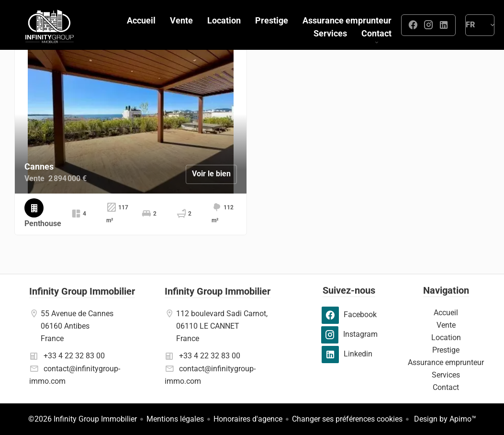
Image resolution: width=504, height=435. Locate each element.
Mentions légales (175, 419)
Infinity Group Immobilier (82, 291)
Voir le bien (211, 174)
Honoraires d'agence (248, 419)
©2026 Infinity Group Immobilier (83, 419)
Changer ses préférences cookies (347, 419)
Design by (444, 419)
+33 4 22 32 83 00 (74, 356)
